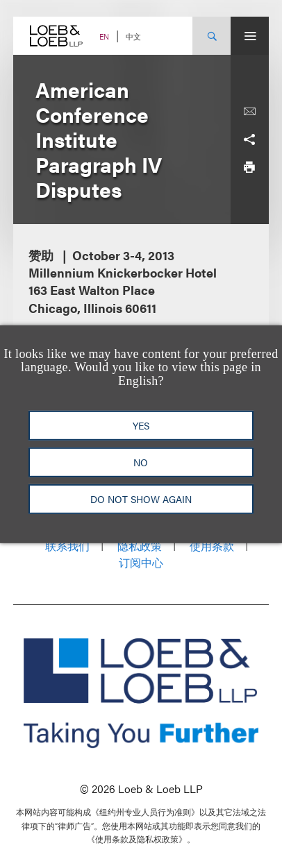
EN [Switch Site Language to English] (104, 36)
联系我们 (67, 546)
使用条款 (212, 546)
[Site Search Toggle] (211, 36)
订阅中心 (141, 562)
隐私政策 (140, 546)
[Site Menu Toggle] (250, 36)
